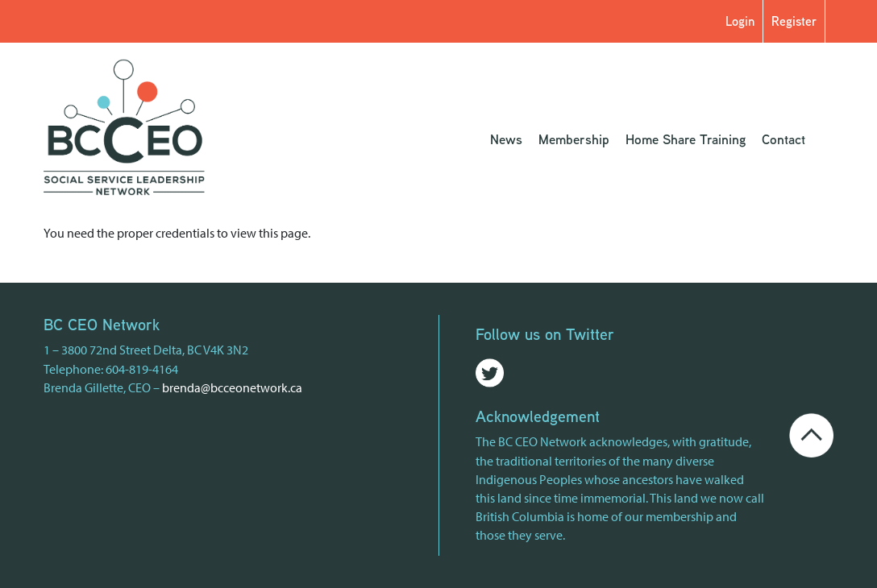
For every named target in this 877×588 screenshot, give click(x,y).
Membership (574, 139)
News (506, 139)
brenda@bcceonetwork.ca (232, 387)
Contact (783, 139)
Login (740, 21)
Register (794, 21)
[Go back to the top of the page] (811, 433)
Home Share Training (686, 139)
